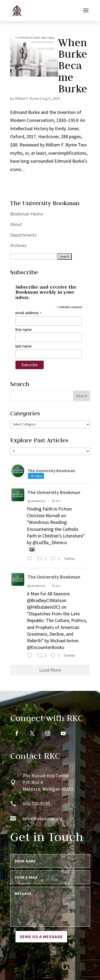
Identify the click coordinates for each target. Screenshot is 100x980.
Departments (23, 235)
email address (29, 313)
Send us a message (41, 937)
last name (24, 346)
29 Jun (56, 501)
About (16, 224)
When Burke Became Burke (73, 65)
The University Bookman (54, 492)
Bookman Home (27, 214)
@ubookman (36, 501)
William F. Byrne (27, 98)
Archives (18, 245)
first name (24, 330)
